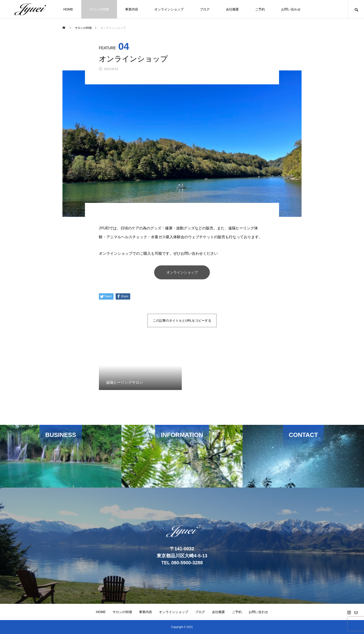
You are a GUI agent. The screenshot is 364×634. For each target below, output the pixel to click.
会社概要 (232, 9)
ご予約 (260, 9)
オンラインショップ (169, 9)
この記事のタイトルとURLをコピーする (182, 320)
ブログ (205, 9)
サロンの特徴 (99, 9)
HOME (68, 9)
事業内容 (132, 9)
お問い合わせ (291, 9)
